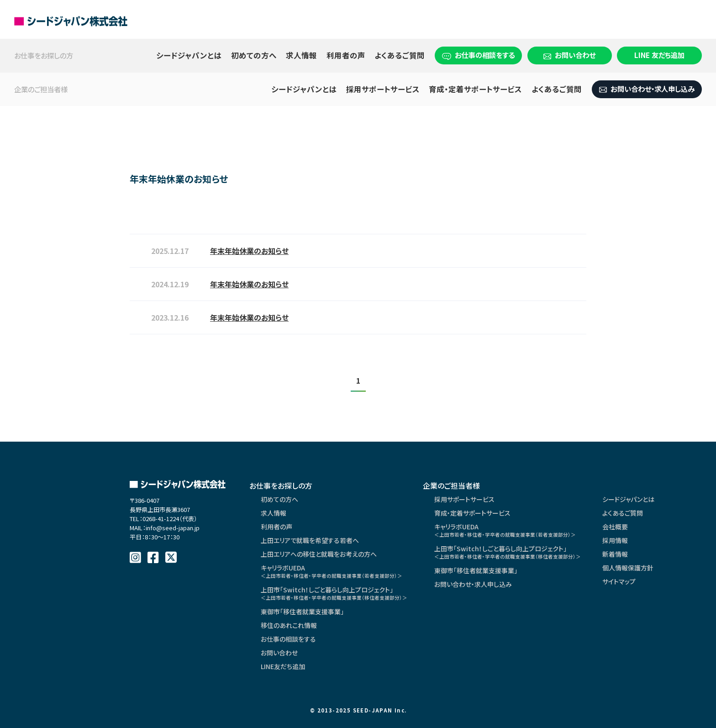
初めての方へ (254, 55)
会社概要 (615, 527)
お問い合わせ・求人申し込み (647, 89)
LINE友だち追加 (283, 666)
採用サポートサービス (383, 89)
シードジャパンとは (189, 55)
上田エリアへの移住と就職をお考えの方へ (319, 554)
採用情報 (615, 540)
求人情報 (301, 55)
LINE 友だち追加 (659, 55)
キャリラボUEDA (332, 571)
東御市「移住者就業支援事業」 (302, 612)
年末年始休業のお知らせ (249, 251)
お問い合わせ (569, 55)
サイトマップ (619, 581)
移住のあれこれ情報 (289, 625)
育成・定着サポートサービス (475, 89)
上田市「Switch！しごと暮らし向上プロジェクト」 (334, 593)
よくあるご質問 (400, 55)
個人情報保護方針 (628, 568)
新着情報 (615, 554)
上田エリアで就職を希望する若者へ (310, 540)
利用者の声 (346, 55)
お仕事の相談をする (478, 55)
